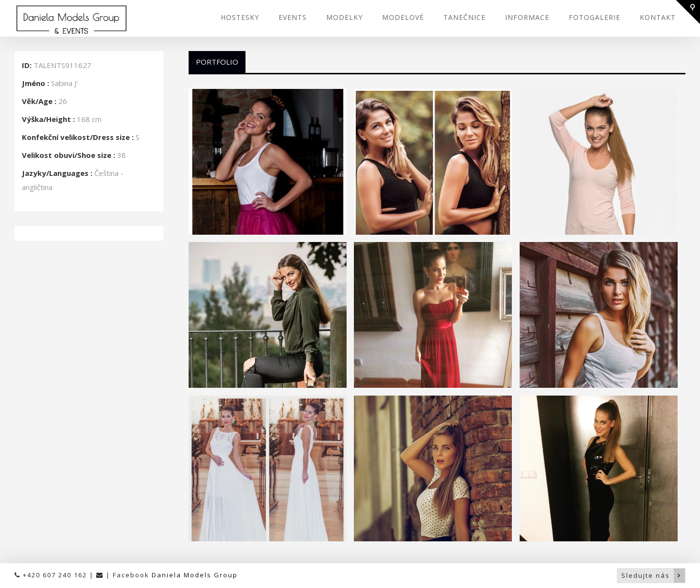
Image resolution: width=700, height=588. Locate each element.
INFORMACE (527, 17)
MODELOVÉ (403, 17)
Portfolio (217, 62)
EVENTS (293, 17)
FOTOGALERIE (595, 17)
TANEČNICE (464, 17)
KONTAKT (658, 17)
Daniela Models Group (195, 575)
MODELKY (344, 17)
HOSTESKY (240, 17)
